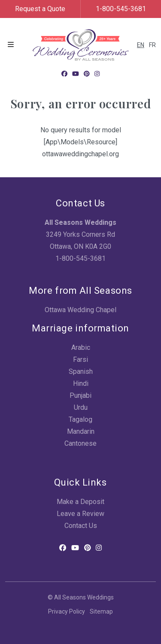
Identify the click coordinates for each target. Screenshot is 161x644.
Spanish (81, 371)
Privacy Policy (67, 611)
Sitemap (101, 611)
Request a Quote (40, 9)
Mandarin (81, 431)
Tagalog (80, 419)
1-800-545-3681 (121, 9)
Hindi (81, 383)
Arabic (81, 347)
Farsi (80, 359)
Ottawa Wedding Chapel (80, 310)
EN (141, 45)
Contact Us (81, 526)
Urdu (81, 407)
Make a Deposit (80, 502)
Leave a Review (80, 514)
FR (152, 45)
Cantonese (80, 443)
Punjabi (80, 395)
